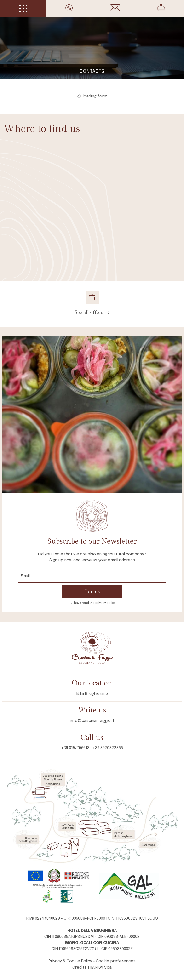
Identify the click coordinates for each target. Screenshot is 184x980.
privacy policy (105, 603)
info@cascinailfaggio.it (92, 721)
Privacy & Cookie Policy (70, 961)
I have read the (94, 603)
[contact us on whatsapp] (69, 8)
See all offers (92, 313)
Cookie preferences (116, 961)
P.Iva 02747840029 (43, 919)
